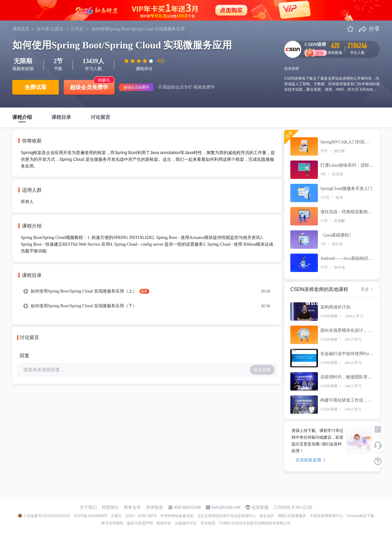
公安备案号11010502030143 (47, 516)
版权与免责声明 (140, 523)
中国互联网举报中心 (326, 516)
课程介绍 (22, 117)
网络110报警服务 (292, 516)
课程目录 (61, 117)
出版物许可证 (186, 523)
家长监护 (267, 516)
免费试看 (36, 87)
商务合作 (132, 507)
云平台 (77, 29)
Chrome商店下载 (361, 516)
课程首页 (21, 29)
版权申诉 (164, 523)
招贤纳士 (110, 507)
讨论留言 (100, 117)
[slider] (139, 61)
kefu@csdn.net (226, 507)
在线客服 (260, 507)
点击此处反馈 (311, 460)
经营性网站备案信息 (177, 516)
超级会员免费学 (89, 87)
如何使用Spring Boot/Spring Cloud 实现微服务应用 (138, 29)
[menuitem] (147, 291)
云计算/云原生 (50, 29)
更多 (367, 289)
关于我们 (88, 507)
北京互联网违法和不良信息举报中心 (227, 516)
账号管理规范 (112, 523)
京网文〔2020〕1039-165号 (134, 516)
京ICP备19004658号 (90, 516)
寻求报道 (154, 507)
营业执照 (208, 523)
